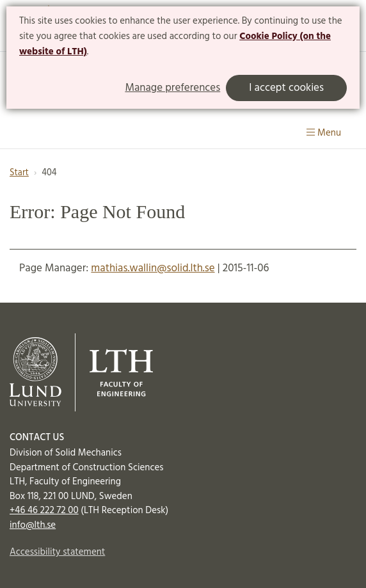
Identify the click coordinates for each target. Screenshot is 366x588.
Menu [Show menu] (324, 133)
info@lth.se (33, 525)
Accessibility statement (57, 552)
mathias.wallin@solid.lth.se (153, 268)
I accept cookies (286, 88)
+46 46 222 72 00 (44, 511)
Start (19, 173)
